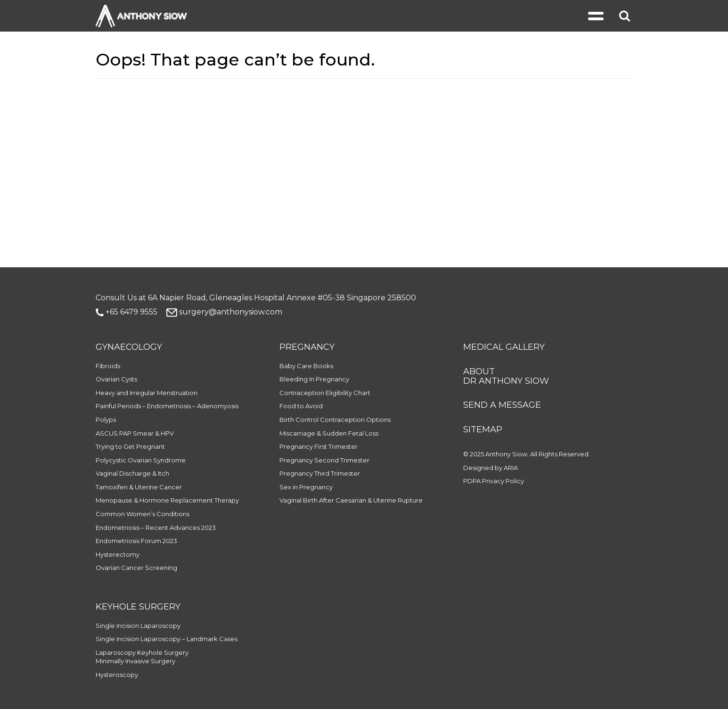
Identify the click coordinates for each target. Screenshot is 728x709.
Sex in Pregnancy (306, 487)
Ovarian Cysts (116, 379)
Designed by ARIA (491, 468)
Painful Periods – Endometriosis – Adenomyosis (167, 406)
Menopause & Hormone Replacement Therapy (167, 500)
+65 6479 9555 (127, 312)
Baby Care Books (306, 366)
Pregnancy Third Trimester (320, 473)
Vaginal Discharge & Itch (132, 473)
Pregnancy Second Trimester (324, 460)
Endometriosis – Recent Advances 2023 (156, 528)
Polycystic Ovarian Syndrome (141, 460)
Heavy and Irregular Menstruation (147, 393)
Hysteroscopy (117, 675)
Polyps (106, 420)
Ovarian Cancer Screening (136, 568)
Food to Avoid (301, 406)
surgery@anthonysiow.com (224, 312)
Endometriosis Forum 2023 (136, 541)
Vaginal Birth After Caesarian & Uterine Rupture (351, 500)
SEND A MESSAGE (502, 405)
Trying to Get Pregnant (130, 446)
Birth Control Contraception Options (335, 420)
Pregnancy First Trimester (319, 446)
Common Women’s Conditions (143, 514)
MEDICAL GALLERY (504, 347)
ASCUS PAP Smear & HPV (135, 433)
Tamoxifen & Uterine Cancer (139, 487)
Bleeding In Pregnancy (314, 379)
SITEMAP (483, 429)
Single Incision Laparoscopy (138, 626)
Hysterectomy (118, 554)
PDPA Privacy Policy (494, 481)
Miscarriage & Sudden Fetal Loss (329, 433)
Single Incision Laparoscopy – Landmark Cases (167, 639)
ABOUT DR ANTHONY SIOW (506, 376)
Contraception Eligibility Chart (325, 393)
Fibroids (108, 366)
